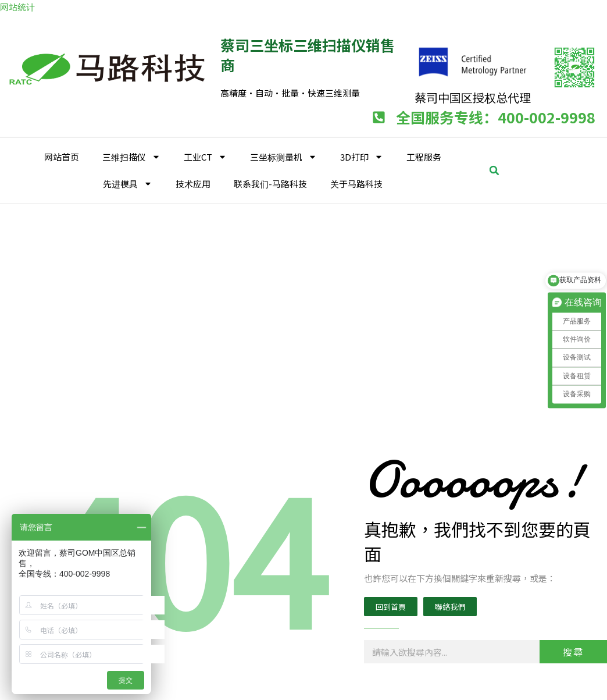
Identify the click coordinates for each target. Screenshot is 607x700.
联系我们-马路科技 (270, 182)
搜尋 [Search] (573, 651)
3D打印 (362, 156)
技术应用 (193, 182)
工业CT (205, 156)
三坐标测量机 (283, 156)
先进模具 (128, 182)
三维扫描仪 (131, 156)
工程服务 (424, 155)
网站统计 (17, 7)
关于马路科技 (356, 182)
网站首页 (62, 155)
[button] (494, 169)
